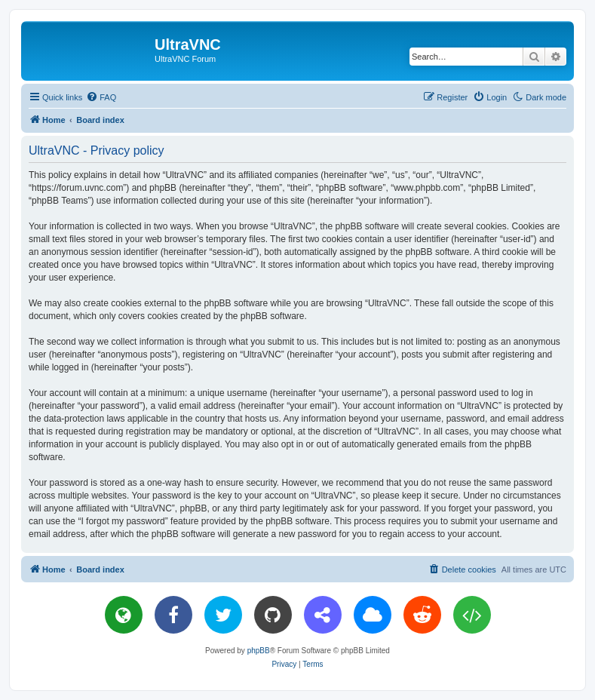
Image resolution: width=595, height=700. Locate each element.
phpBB (259, 651)
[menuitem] (101, 97)
